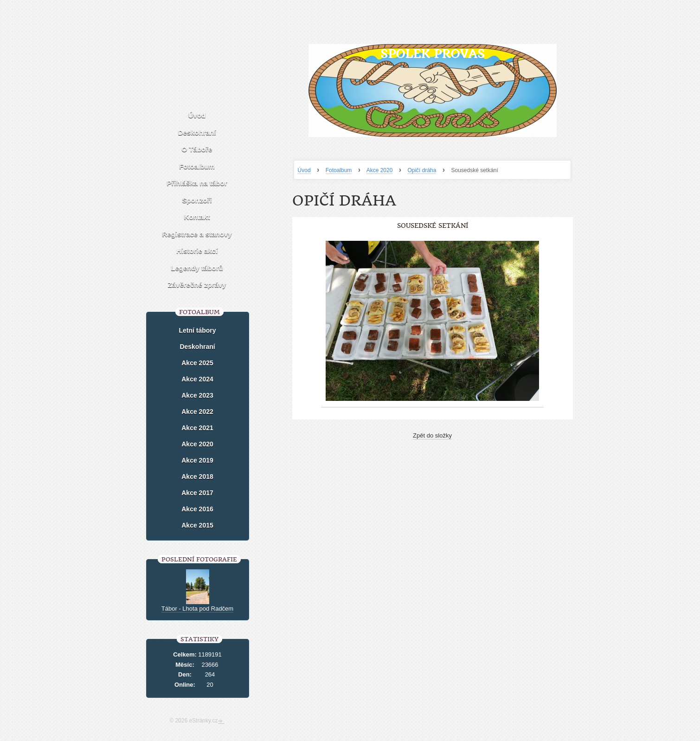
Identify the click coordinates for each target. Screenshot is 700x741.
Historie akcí (197, 251)
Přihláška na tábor (197, 183)
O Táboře (197, 149)
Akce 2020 (380, 170)
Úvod (304, 170)
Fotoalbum (339, 170)
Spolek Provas (433, 54)
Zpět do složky (432, 435)
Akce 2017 (197, 493)
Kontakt (197, 217)
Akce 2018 (197, 477)
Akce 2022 (197, 412)
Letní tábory (197, 330)
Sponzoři (197, 200)
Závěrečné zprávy (197, 285)
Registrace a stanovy (197, 234)
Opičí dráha (422, 170)
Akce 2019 (197, 460)
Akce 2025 (197, 363)
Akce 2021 (197, 428)
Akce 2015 (197, 525)
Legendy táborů (197, 268)
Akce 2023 (197, 395)
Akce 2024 (197, 379)
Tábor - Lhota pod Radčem (197, 609)
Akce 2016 (197, 509)
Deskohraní (197, 132)
